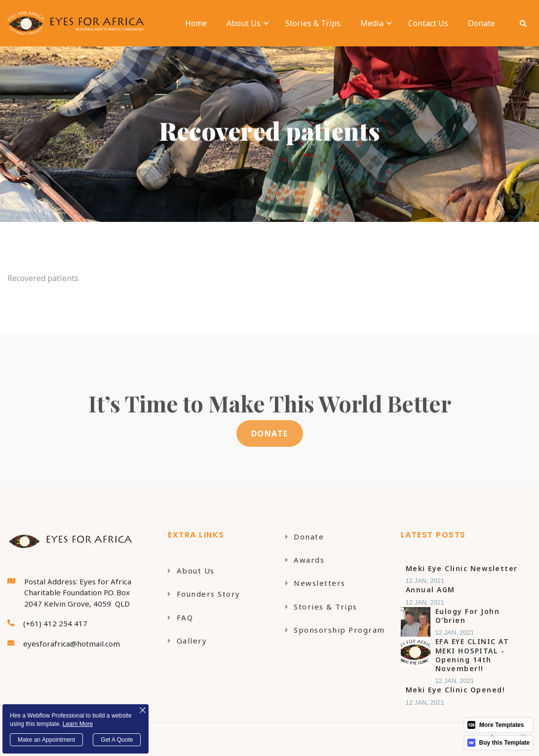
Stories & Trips (313, 23)
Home (196, 23)
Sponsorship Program (335, 630)
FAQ (180, 617)
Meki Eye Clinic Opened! (456, 690)
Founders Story (204, 594)
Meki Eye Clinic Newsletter (462, 569)
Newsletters (315, 583)
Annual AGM (430, 590)
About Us (191, 571)
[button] (244, 23)
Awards (305, 560)
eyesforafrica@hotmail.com (72, 644)
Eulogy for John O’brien (468, 616)
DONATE (270, 433)
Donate (481, 23)
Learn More (78, 724)
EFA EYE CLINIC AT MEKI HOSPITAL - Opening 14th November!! (472, 655)
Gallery (187, 641)
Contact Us (428, 23)
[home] (78, 23)
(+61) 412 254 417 (55, 623)
